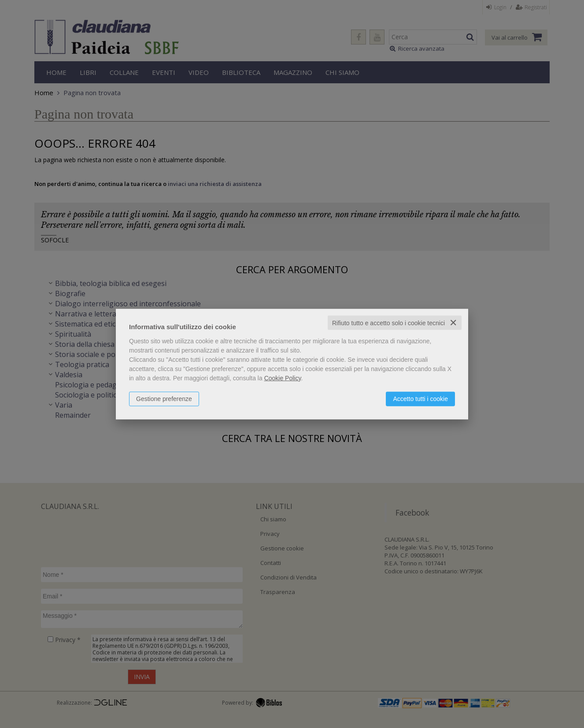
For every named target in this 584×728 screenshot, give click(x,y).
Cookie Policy (283, 378)
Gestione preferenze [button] (164, 398)
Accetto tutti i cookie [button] (420, 398)
